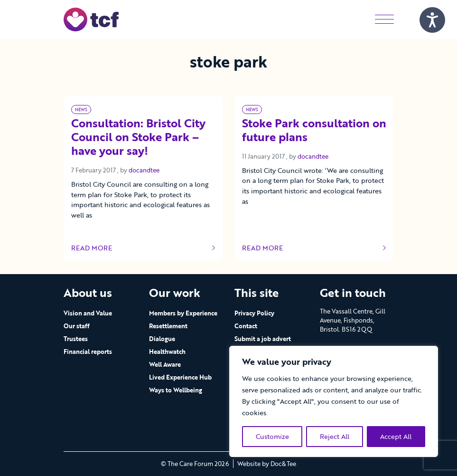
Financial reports (88, 352)
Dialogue (162, 339)
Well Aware (165, 364)
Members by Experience (183, 313)
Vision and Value (88, 313)
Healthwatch (167, 352)
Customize (272, 436)
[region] (334, 401)
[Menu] (384, 19)
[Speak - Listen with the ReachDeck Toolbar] (432, 20)
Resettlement (168, 326)
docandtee (144, 170)
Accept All (396, 436)
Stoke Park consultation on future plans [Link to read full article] (314, 131)
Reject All (335, 436)
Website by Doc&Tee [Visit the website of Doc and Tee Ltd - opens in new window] (267, 464)
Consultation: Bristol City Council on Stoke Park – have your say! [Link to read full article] (138, 138)
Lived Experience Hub (180, 377)
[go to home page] (91, 19)
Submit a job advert (263, 339)
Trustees (76, 339)
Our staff (77, 326)
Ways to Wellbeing (176, 390)
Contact (246, 326)
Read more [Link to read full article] (143, 248)
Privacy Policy (254, 313)
